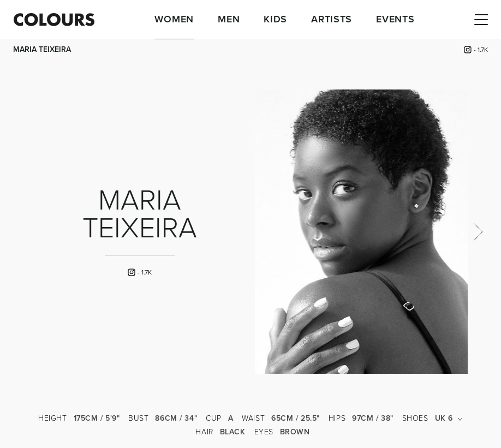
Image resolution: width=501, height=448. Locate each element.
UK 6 (449, 419)
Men (229, 19)
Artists (332, 19)
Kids (275, 19)
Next (478, 232)
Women (174, 19)
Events (395, 19)
